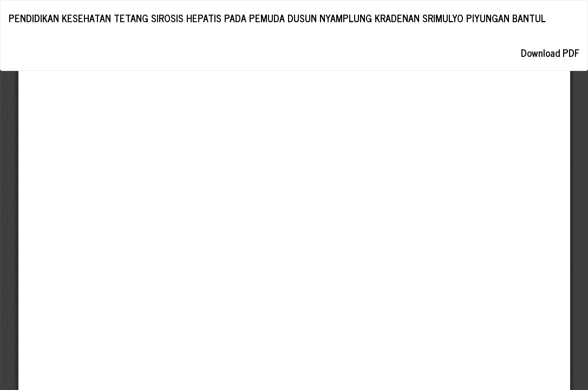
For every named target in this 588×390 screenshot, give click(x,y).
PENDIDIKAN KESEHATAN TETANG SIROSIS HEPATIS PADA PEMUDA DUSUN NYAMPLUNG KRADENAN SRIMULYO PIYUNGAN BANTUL (277, 18)
